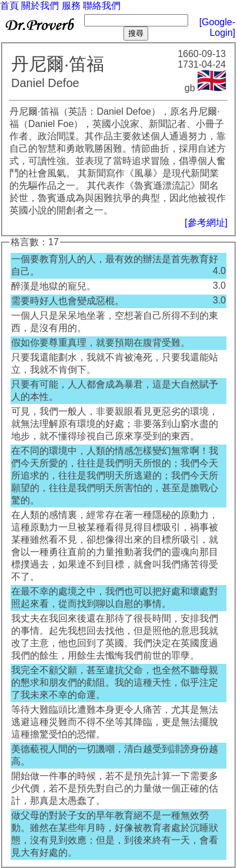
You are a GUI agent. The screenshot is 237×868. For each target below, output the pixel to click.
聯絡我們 (102, 6)
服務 (71, 6)
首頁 (9, 6)
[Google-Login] (217, 27)
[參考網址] (206, 223)
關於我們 (40, 6)
